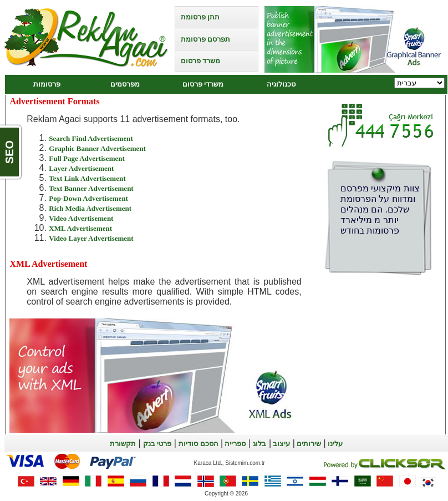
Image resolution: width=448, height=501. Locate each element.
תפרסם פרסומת (205, 39)
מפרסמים (125, 84)
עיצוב (281, 444)
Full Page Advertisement (86, 158)
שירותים (308, 444)
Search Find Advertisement (91, 138)
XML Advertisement (80, 228)
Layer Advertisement (81, 168)
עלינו (334, 444)
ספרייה (234, 444)
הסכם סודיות (198, 444)
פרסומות (47, 84)
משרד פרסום (200, 61)
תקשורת (123, 444)
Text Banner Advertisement (91, 188)
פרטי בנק (157, 444)
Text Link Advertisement (87, 178)
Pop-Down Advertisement (88, 198)
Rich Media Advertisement (90, 208)
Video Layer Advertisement (91, 238)
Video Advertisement (81, 218)
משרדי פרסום (203, 84)
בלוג (259, 444)
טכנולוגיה (281, 84)
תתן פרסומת (200, 17)
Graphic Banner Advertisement (97, 148)
